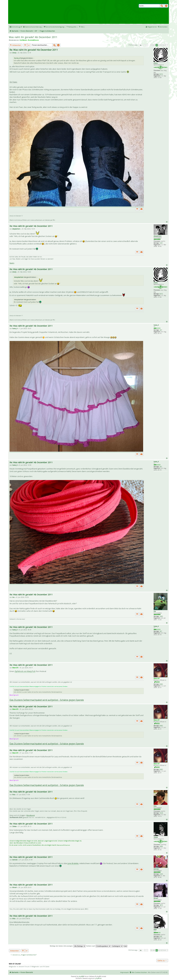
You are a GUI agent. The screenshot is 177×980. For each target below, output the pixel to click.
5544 (161, 813)
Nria (155, 806)
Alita (155, 929)
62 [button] (159, 45)
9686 (161, 846)
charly (156, 63)
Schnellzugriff (17, 27)
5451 (161, 243)
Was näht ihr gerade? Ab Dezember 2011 (33, 37)
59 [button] (151, 45)
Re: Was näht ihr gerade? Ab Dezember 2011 (34, 50)
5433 (161, 874)
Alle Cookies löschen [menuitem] (139, 972)
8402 (161, 684)
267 (161, 330)
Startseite (15, 31)
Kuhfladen (23, 40)
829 (161, 936)
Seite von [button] (141, 45)
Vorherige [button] (145, 45)
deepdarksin (158, 236)
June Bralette (73, 863)
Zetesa (156, 837)
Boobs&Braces (33, 40)
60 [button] (154, 45)
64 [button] (165, 45)
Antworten (16, 45)
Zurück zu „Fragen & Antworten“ (24, 955)
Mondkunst (31, 815)
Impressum (125, 972)
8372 (161, 74)
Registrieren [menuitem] (152, 27)
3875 (161, 905)
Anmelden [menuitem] (164, 27)
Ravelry (12, 263)
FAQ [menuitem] (82, 27)
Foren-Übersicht (27, 31)
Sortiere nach (98, 946)
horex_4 (17, 58)
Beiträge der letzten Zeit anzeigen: (68, 946)
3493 (161, 616)
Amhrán (156, 869)
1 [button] (147, 45)
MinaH (156, 898)
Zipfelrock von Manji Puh (25, 671)
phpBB (81, 976)
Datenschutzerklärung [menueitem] (33, 27)
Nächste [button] (167, 45)
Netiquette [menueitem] (72, 27)
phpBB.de (98, 978)
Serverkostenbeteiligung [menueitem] (55, 27)
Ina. (155, 611)
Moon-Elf (156, 678)
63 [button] (162, 45)
